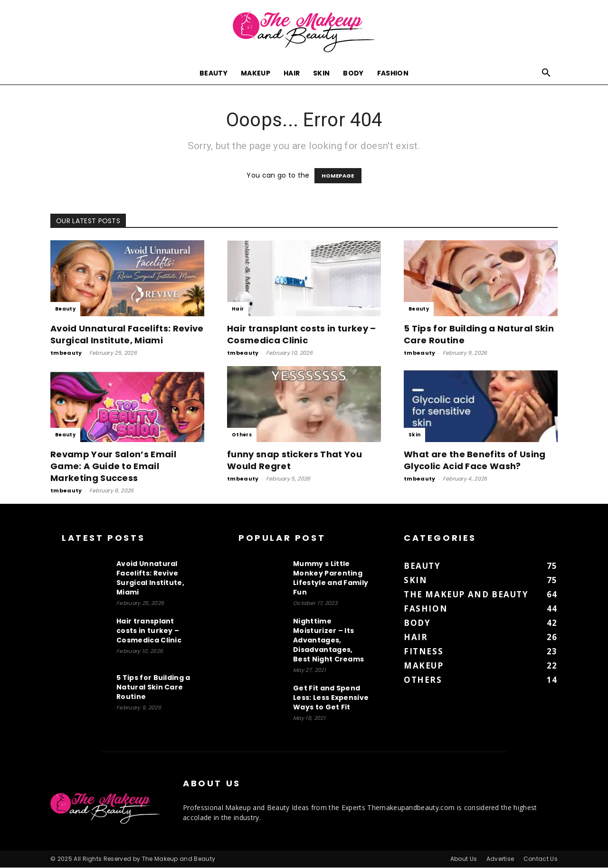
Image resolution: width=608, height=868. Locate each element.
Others (242, 435)
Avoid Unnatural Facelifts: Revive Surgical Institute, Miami (127, 335)
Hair (292, 73)
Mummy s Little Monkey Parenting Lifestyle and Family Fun (331, 578)
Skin (321, 73)
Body (353, 73)
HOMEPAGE (338, 176)
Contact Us (541, 859)
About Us (464, 859)
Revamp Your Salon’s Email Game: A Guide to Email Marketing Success (113, 467)
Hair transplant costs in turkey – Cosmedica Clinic (302, 335)
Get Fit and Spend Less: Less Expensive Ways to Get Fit (331, 698)
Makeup (256, 73)
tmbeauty (66, 353)
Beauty (214, 73)
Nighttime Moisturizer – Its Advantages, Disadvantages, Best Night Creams (328, 641)
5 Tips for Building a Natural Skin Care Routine (153, 688)
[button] (546, 74)
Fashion (393, 73)
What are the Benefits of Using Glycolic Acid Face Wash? (475, 461)
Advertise (500, 859)
